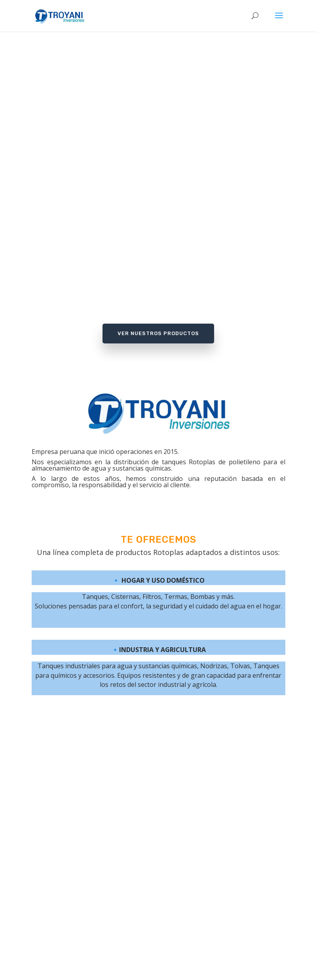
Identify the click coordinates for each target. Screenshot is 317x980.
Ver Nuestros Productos (158, 333)
